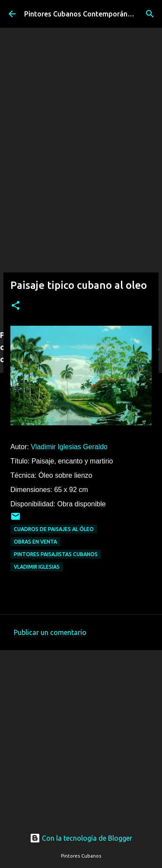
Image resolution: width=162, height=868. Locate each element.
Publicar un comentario (50, 632)
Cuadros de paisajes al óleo (54, 529)
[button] (16, 306)
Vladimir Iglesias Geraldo (69, 447)
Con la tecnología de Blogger (81, 838)
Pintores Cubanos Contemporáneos (82, 14)
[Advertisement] (81, 240)
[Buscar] (150, 14)
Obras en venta (35, 542)
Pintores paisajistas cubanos (56, 554)
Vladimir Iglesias (37, 567)
